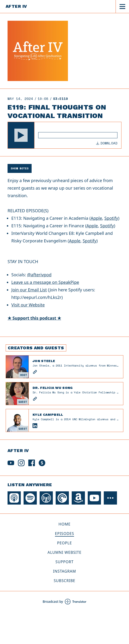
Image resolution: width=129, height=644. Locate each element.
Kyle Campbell (48, 415)
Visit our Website (28, 305)
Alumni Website (65, 552)
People (64, 543)
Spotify (111, 218)
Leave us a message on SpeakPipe (45, 282)
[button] (21, 135)
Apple (96, 218)
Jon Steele (44, 361)
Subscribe (65, 581)
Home (64, 524)
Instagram (65, 571)
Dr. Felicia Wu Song (53, 388)
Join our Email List (29, 290)
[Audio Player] (64, 135)
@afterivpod (39, 275)
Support (64, 562)
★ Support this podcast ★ (34, 318)
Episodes (64, 534)
